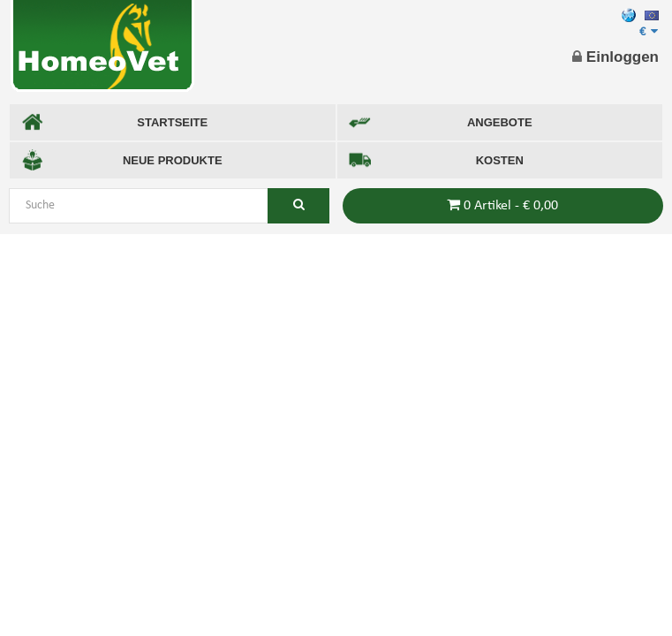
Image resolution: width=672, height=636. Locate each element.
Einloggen (615, 57)
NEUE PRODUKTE (122, 160)
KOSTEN (436, 160)
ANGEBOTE (441, 122)
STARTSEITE (114, 122)
